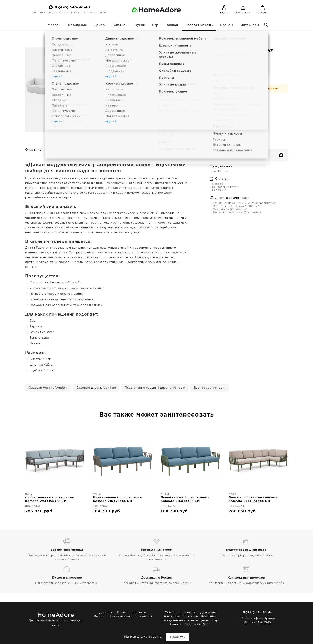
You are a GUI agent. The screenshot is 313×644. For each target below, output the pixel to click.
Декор (100, 25)
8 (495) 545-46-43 (72, 8)
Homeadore (80, 35)
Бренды (227, 25)
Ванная (172, 25)
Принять (177, 637)
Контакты (65, 13)
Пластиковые (155, 35)
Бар (155, 25)
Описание (33, 149)
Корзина (263, 13)
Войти (224, 13)
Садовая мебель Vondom (48, 388)
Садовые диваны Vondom (96, 388)
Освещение (77, 25)
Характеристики (59, 149)
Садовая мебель (199, 25)
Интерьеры (250, 25)
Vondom (174, 35)
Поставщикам (97, 13)
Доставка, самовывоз (229, 198)
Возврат (79, 13)
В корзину (229, 103)
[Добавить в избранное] (254, 103)
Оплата (52, 13)
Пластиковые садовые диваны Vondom (155, 388)
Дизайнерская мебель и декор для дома (56, 618)
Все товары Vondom (210, 388)
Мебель (54, 25)
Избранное (243, 13)
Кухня (140, 25)
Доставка (38, 13)
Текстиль (120, 25)
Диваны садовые (130, 35)
